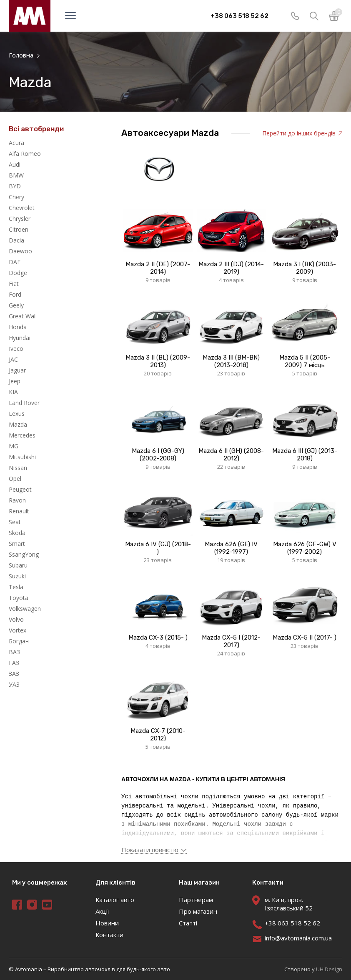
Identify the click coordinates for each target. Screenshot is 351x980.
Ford (15, 294)
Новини (107, 923)
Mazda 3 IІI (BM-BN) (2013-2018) (231, 361)
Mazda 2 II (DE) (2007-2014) (158, 268)
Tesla (16, 587)
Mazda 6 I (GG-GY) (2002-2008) (158, 455)
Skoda (17, 533)
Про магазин (198, 911)
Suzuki (17, 576)
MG (14, 446)
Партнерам (196, 900)
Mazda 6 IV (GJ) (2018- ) (158, 548)
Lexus (17, 414)
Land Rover (24, 403)
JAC (13, 359)
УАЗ (14, 684)
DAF (15, 262)
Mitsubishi (22, 457)
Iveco (16, 349)
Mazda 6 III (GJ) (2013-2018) (305, 455)
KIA (13, 392)
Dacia (16, 240)
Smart (17, 544)
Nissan (18, 468)
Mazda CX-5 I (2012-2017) (231, 641)
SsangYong (24, 554)
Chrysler (20, 219)
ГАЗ (14, 663)
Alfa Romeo (25, 154)
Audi (15, 164)
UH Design (329, 969)
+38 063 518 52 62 (239, 16)
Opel (15, 479)
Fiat (14, 284)
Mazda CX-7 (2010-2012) (158, 735)
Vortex (18, 630)
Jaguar (17, 370)
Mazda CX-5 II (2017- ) (305, 637)
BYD (15, 186)
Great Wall (23, 316)
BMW (16, 175)
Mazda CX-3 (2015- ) (158, 637)
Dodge (18, 273)
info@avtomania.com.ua (298, 938)
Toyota (19, 598)
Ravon (17, 500)
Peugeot (20, 489)
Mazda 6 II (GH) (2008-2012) (231, 455)
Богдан (19, 641)
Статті (188, 923)
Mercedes (22, 435)
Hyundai (20, 338)
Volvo (16, 619)
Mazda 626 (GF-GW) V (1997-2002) (305, 548)
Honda (18, 327)
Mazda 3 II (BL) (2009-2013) (158, 361)
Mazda (18, 424)
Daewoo (20, 251)
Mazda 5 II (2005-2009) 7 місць (305, 361)
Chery (16, 197)
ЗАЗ (14, 674)
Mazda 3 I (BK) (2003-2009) (305, 268)
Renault (19, 511)
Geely (16, 305)
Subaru (18, 565)
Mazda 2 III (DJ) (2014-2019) (231, 268)
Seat (15, 522)
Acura (16, 143)
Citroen (19, 229)
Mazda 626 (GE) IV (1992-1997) (231, 548)
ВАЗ (14, 652)
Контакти (109, 935)
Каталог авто (115, 900)
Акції (102, 911)
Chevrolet (22, 208)
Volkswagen (25, 609)
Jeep (15, 381)
